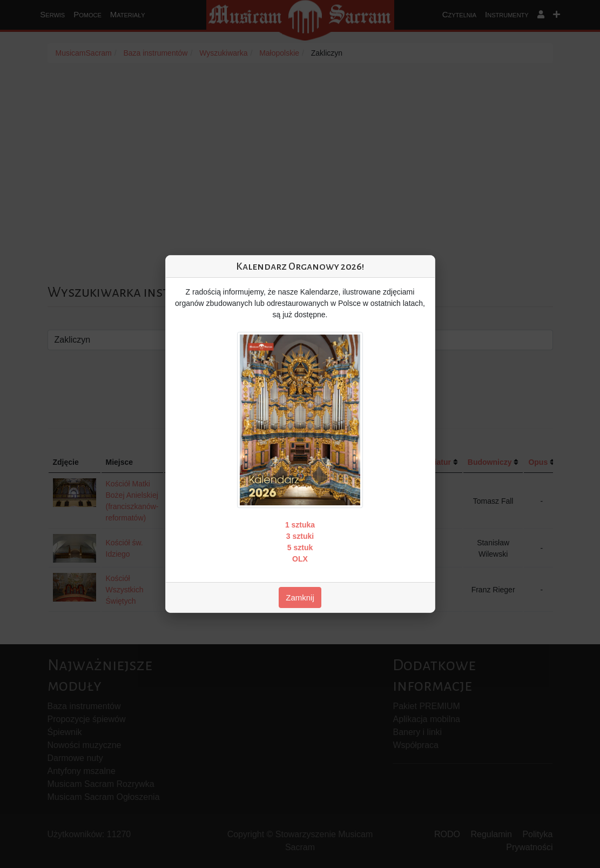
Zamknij (300, 597)
